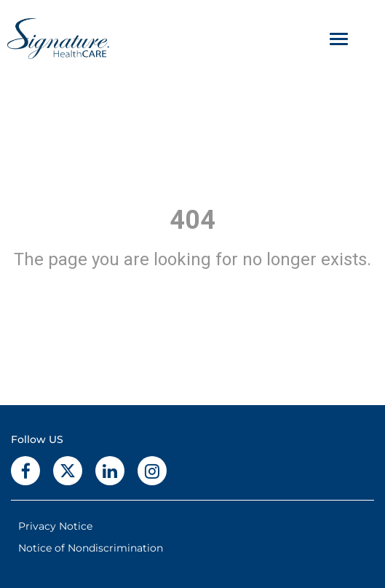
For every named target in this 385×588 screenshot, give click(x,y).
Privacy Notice (55, 526)
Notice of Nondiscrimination (91, 548)
